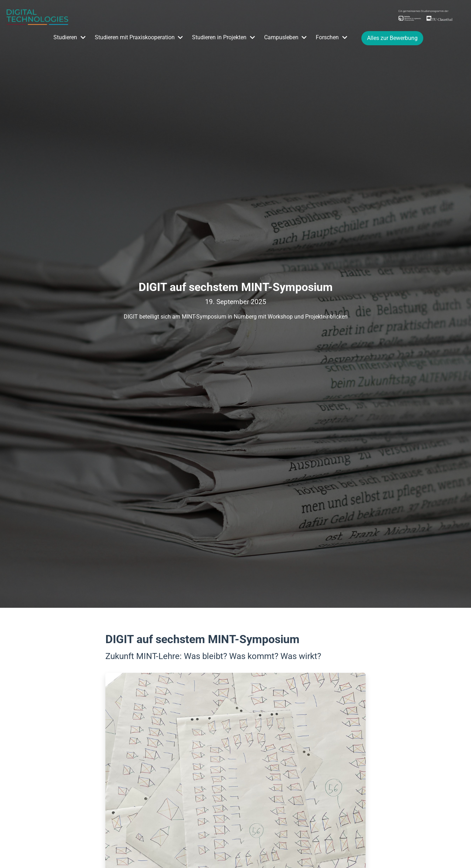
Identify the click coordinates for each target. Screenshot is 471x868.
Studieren (65, 37)
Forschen (327, 37)
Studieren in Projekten (219, 37)
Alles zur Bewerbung (392, 38)
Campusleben (281, 37)
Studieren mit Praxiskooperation (135, 37)
